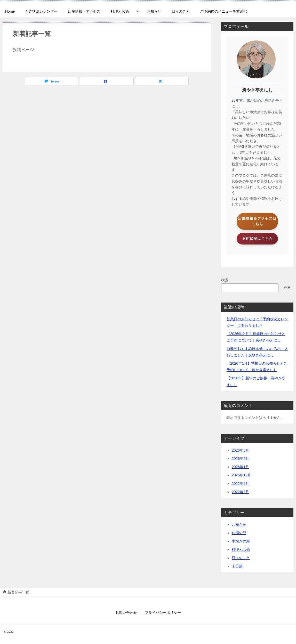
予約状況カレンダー (41, 11)
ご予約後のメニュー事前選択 (223, 11)
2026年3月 (240, 450)
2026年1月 (240, 467)
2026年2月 (240, 459)
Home (10, 11)
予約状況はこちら (257, 239)
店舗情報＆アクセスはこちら (257, 221)
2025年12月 (241, 475)
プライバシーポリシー (163, 613)
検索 (225, 280)
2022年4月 (240, 484)
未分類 (237, 566)
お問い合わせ (126, 613)
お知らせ (154, 11)
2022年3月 (240, 492)
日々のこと (181, 11)
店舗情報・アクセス (84, 11)
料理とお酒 (120, 11)
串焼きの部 (241, 541)
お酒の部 (239, 533)
